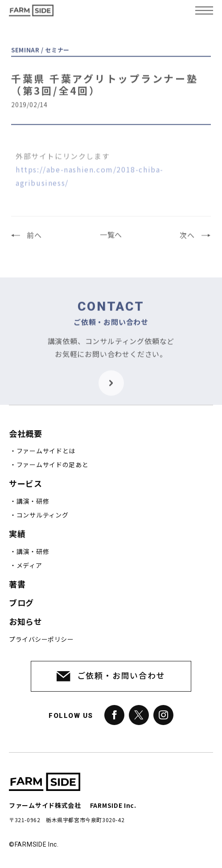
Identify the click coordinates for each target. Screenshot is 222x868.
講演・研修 (33, 501)
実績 (17, 534)
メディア (29, 566)
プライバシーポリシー (41, 640)
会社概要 (25, 434)
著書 (17, 585)
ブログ (21, 603)
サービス (25, 484)
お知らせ (25, 622)
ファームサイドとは (46, 451)
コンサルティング (43, 515)
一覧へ (111, 239)
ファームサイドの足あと (53, 465)
